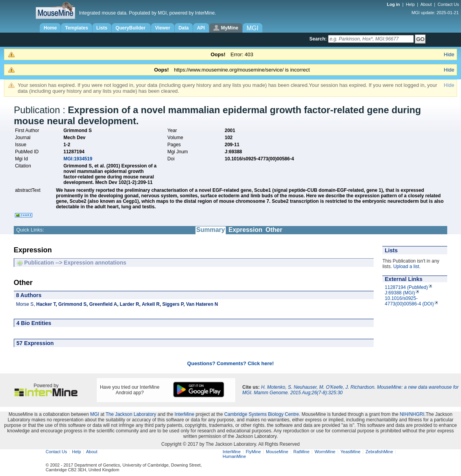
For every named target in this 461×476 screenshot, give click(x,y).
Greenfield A (103, 304)
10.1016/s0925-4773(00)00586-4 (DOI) (409, 301)
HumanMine (234, 456)
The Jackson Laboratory (131, 414)
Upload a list (406, 266)
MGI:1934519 (78, 159)
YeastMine (350, 452)
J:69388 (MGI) (400, 293)
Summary (211, 230)
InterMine (184, 414)
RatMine (301, 452)
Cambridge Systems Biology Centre (262, 414)
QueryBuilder (131, 28)
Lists (102, 28)
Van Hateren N (202, 304)
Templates (76, 28)
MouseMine (277, 452)
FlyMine (254, 452)
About (426, 4)
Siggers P (173, 304)
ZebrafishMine (379, 452)
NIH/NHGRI (412, 414)
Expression (245, 230)
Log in (394, 4)
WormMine (325, 452)
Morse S (25, 304)
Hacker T (46, 304)
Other (274, 230)
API (201, 28)
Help (410, 4)
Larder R (129, 304)
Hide (449, 54)
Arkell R (150, 304)
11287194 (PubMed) (406, 287)
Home (50, 28)
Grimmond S (72, 304)
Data (184, 28)
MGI (95, 414)
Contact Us (448, 4)
